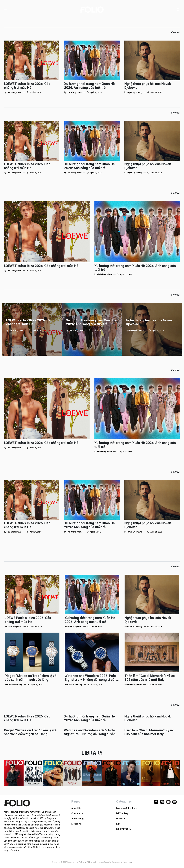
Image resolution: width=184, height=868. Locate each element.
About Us (76, 808)
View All (175, 32)
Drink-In (121, 819)
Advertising (77, 819)
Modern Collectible (127, 808)
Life (118, 824)
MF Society (122, 813)
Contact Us (77, 813)
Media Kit (76, 824)
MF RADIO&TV (124, 829)
